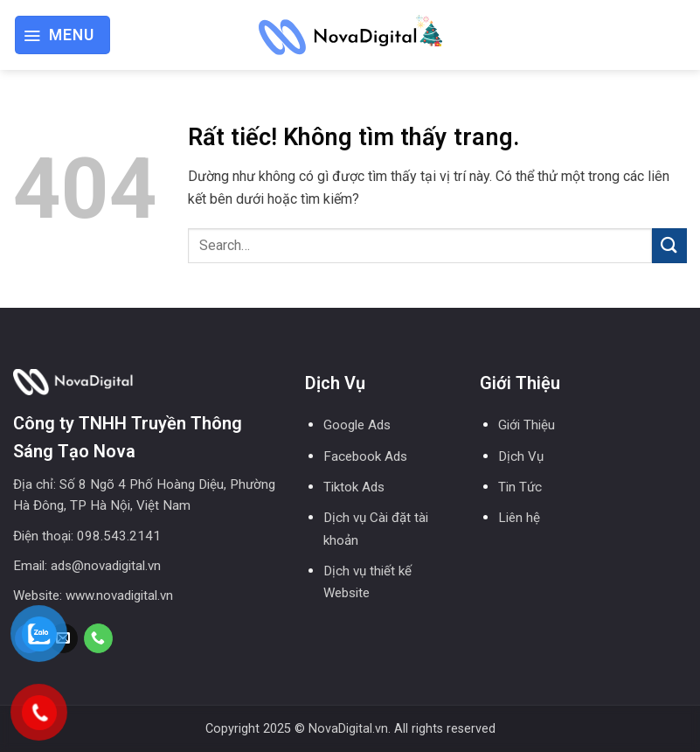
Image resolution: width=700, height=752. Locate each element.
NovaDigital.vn (348, 729)
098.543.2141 (119, 536)
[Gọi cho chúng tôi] (98, 638)
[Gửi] (669, 245)
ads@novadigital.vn (106, 566)
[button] (62, 35)
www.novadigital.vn (119, 595)
